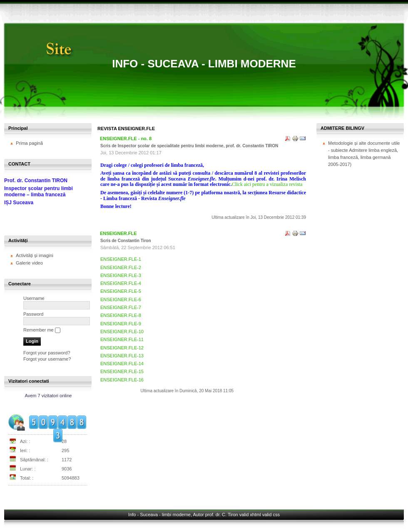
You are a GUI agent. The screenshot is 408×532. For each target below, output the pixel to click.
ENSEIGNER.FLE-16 (122, 380)
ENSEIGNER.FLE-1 (121, 259)
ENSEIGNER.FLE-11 (122, 339)
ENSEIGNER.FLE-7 (121, 307)
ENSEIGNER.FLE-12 (122, 348)
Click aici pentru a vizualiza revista (267, 184)
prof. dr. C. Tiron (222, 515)
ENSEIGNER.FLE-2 (121, 267)
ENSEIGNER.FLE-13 (122, 356)
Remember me (39, 330)
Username (34, 298)
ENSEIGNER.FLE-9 (121, 324)
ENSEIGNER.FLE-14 (122, 364)
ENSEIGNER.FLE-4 (121, 283)
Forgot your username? (47, 359)
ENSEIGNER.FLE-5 (121, 291)
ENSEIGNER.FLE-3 (121, 275)
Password (33, 314)
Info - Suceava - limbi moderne (204, 64)
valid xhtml (250, 515)
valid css (271, 515)
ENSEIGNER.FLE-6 (121, 299)
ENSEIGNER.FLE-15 (122, 371)
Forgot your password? (47, 353)
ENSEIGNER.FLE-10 (122, 332)
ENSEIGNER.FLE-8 (121, 315)
